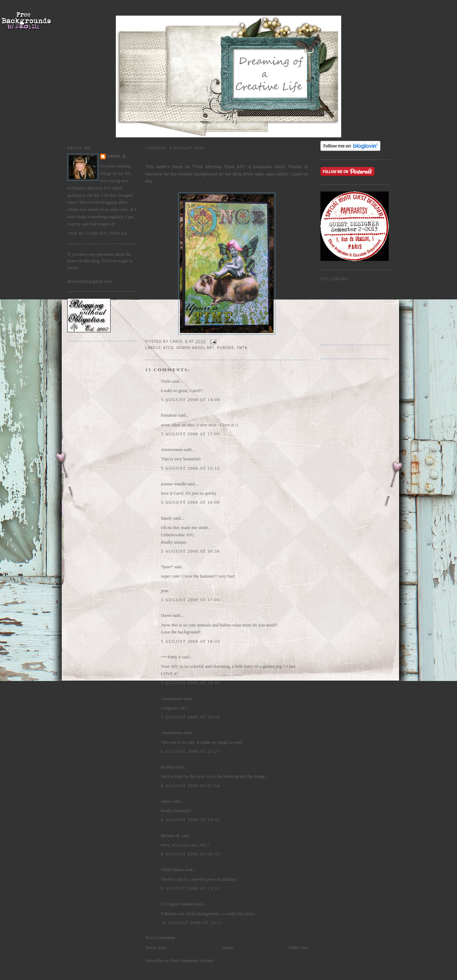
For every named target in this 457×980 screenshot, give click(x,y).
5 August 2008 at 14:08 (190, 399)
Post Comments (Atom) (192, 960)
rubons (226, 348)
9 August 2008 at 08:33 (190, 854)
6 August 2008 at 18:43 (190, 820)
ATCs (168, 348)
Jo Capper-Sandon (177, 904)
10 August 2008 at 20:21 (192, 923)
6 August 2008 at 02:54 (190, 786)
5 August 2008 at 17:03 (190, 600)
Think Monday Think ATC (220, 167)
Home (228, 948)
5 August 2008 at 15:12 (190, 468)
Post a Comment (160, 938)
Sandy (167, 518)
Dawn (166, 615)
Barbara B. (171, 836)
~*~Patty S (171, 657)
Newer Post (156, 948)
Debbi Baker (172, 870)
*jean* (167, 567)
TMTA (242, 348)
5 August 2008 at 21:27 (190, 751)
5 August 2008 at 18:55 (190, 683)
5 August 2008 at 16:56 (190, 551)
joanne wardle (174, 484)
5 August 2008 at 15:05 (190, 434)
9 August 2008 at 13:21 (190, 888)
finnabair (169, 415)
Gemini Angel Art (195, 348)
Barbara (168, 767)
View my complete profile (97, 234)
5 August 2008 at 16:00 (190, 502)
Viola (166, 381)
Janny (166, 801)
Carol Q (117, 156)
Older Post (299, 948)
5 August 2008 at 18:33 (190, 641)
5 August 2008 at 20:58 (190, 717)
